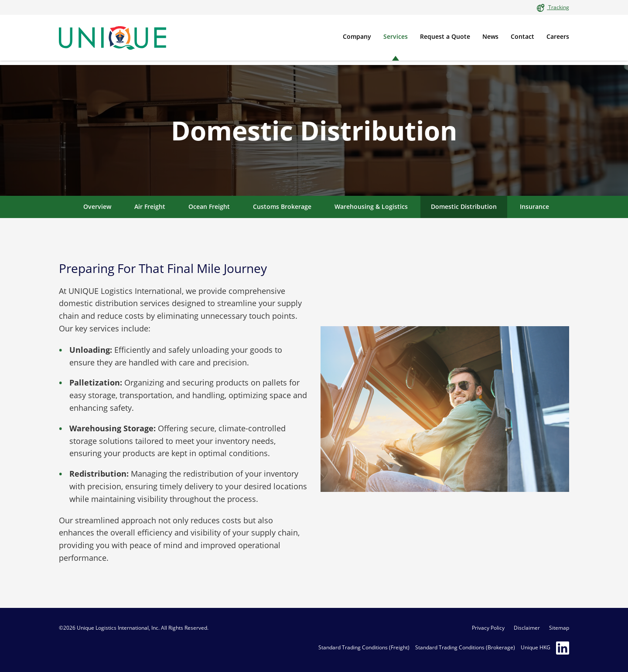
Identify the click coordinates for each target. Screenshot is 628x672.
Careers (558, 36)
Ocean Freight (209, 206)
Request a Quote (445, 36)
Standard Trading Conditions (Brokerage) (465, 648)
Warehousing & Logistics (371, 206)
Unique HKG (536, 648)
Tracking (558, 7)
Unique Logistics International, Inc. (118, 628)
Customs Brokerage (282, 206)
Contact (522, 36)
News (490, 36)
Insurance (534, 206)
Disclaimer (527, 628)
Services (396, 36)
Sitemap (559, 628)
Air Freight (150, 206)
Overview (97, 206)
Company (357, 36)
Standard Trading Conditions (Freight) (364, 648)
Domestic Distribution (464, 206)
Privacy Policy (488, 628)
